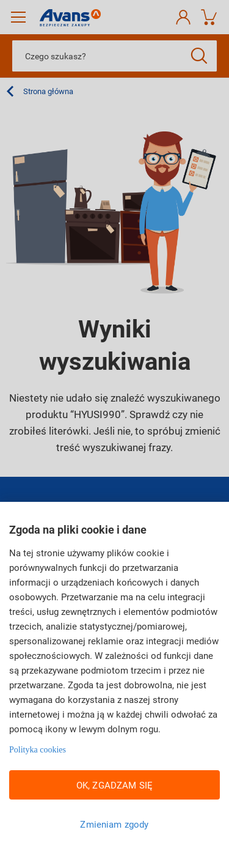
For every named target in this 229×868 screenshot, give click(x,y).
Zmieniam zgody (114, 824)
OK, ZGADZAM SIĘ (114, 785)
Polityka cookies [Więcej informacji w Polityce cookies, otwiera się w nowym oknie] (38, 750)
